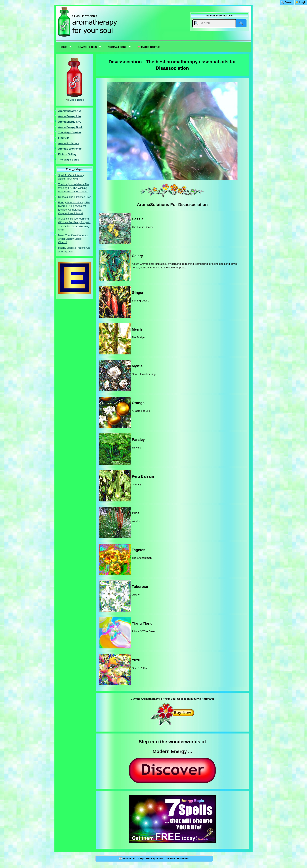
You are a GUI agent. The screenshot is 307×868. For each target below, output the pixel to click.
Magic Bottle (77, 100)
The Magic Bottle (69, 160)
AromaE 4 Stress (69, 143)
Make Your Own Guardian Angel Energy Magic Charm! (73, 239)
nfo (79, 116)
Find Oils (64, 138)
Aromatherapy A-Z (70, 111)
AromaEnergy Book (70, 127)
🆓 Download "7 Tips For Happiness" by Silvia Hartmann (154, 859)
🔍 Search (287, 2)
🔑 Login (301, 2)
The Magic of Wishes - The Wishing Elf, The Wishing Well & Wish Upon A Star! (74, 188)
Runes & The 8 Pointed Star (74, 197)
